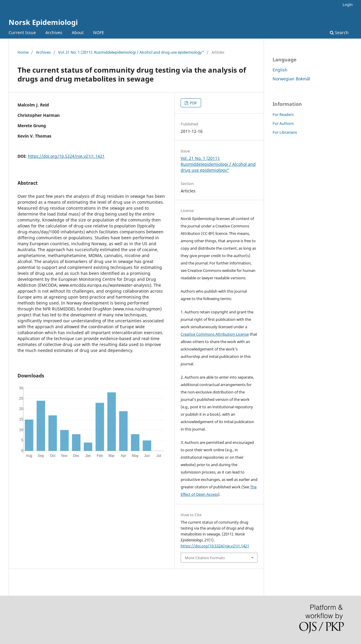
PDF (193, 103)
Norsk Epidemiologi (43, 22)
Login (348, 4)
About (78, 32)
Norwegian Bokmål (291, 79)
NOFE (99, 32)
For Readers (283, 114)
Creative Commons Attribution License (215, 334)
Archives (54, 32)
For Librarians (285, 132)
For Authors (283, 123)
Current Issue (22, 32)
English (280, 70)
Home (23, 52)
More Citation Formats (205, 558)
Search (339, 32)
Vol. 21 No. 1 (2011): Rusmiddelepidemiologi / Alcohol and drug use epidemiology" (131, 52)
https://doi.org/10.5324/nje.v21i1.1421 (66, 156)
